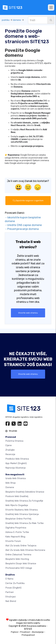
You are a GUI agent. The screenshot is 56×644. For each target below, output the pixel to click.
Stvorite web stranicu (28, 313)
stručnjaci (11, 597)
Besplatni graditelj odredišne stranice (25, 492)
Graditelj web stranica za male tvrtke (24, 523)
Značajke (10, 450)
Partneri (9, 592)
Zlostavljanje (38, 632)
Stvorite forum (13, 541)
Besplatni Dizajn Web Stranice (21, 563)
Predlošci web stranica (17, 459)
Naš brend (11, 601)
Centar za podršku (15, 583)
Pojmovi (15, 632)
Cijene (9, 445)
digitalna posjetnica (16, 528)
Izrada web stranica (16, 478)
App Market (16, 463)
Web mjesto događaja (17, 505)
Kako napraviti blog (15, 537)
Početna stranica (14, 441)
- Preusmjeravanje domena (22, 229)
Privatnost (25, 632)
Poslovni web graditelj (17, 496)
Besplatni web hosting (17, 559)
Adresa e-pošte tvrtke (17, 532)
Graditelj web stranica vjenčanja (22, 514)
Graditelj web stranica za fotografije (24, 501)
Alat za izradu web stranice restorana (25, 550)
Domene (10, 487)
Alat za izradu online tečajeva (21, 546)
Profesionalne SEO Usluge (19, 568)
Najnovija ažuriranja (15, 468)
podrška (6, 20)
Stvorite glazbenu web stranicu (22, 510)
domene (17, 20)
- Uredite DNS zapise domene (23, 225)
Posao (13, 588)
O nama (9, 579)
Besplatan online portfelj (18, 519)
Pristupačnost (28, 635)
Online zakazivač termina (18, 555)
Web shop (11, 483)
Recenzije (10, 454)
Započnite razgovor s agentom (28, 201)
